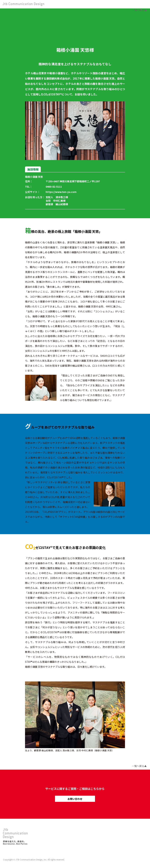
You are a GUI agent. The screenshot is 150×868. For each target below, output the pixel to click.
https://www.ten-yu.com (61, 192)
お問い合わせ (75, 799)
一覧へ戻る (138, 10)
